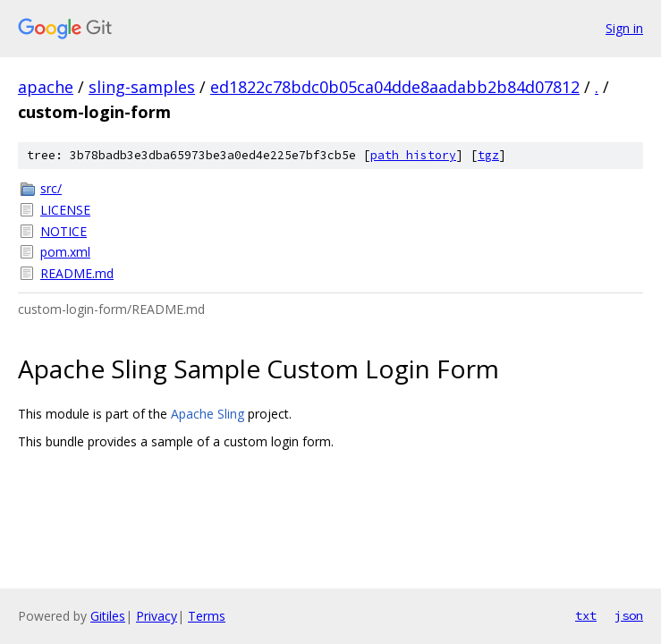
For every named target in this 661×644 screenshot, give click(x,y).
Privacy (157, 616)
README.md (77, 273)
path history (413, 155)
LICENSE (65, 210)
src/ (51, 188)
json (629, 615)
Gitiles (108, 616)
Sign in (624, 28)
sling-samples (142, 87)
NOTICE (64, 231)
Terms (207, 616)
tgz (488, 155)
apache (46, 87)
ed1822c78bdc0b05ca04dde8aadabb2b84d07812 (395, 87)
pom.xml (65, 252)
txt (586, 615)
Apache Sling (208, 414)
